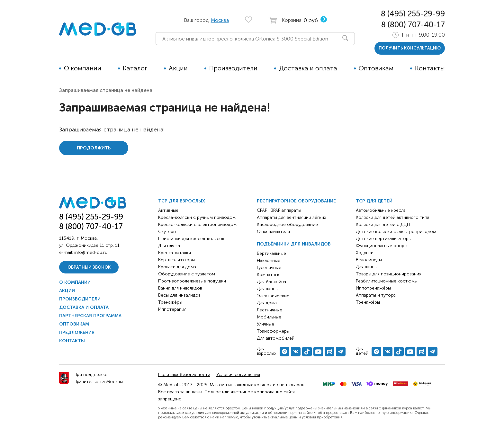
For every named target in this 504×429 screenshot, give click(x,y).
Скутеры (167, 232)
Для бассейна (271, 282)
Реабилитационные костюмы (387, 281)
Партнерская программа (90, 316)
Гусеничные (269, 268)
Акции (178, 68)
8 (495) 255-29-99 (413, 14)
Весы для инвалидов (179, 295)
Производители (233, 68)
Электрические (273, 296)
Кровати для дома (177, 267)
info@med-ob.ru (91, 252)
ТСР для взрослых (182, 201)
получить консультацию (410, 48)
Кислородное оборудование (287, 224)
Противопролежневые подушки (192, 281)
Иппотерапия (172, 309)
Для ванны (268, 289)
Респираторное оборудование (296, 201)
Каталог (135, 68)
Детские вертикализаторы (384, 239)
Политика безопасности (184, 375)
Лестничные (270, 310)
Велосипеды (369, 260)
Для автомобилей (276, 338)
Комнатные (269, 275)
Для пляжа (169, 246)
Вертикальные (271, 253)
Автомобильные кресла (381, 210)
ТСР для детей (374, 201)
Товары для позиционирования (389, 274)
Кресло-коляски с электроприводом (197, 224)
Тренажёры (170, 302)
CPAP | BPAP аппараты (279, 210)
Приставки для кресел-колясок (191, 239)
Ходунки (365, 253)
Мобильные (269, 317)
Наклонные (269, 260)
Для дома (267, 303)
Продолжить (94, 148)
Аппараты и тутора (376, 295)
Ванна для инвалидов (180, 288)
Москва (220, 20)
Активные (168, 210)
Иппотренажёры (373, 288)
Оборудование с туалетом (187, 274)
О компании (83, 68)
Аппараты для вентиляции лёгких (292, 217)
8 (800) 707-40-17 (413, 25)
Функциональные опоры (382, 246)
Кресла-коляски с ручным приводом (197, 217)
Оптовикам (376, 68)
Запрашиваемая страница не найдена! (106, 90)
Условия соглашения (238, 375)
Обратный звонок (89, 267)
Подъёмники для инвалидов (294, 244)
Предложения (77, 332)
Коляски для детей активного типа (393, 217)
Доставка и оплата (308, 68)
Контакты (430, 68)
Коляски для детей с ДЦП (383, 224)
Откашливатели (273, 232)
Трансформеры (273, 331)
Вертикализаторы (176, 260)
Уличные (265, 324)
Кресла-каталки (175, 253)
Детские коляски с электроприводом (396, 232)
